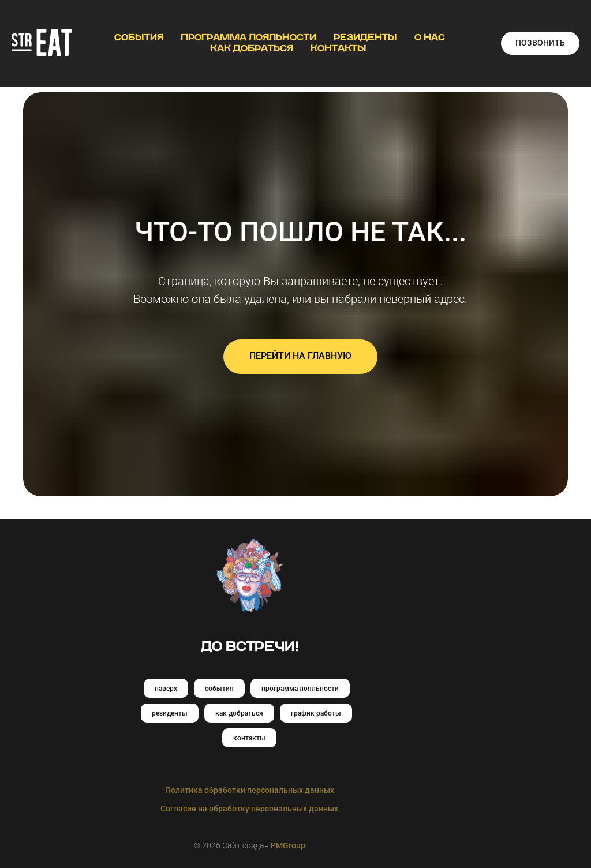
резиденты (170, 713)
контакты (249, 738)
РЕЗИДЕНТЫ (365, 38)
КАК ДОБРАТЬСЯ (252, 48)
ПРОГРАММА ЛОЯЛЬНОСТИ (248, 38)
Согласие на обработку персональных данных (249, 809)
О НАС (430, 38)
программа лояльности (300, 689)
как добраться (239, 713)
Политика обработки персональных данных (250, 790)
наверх (166, 689)
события (219, 689)
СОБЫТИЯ (139, 38)
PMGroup (288, 845)
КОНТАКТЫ (338, 48)
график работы (316, 713)
